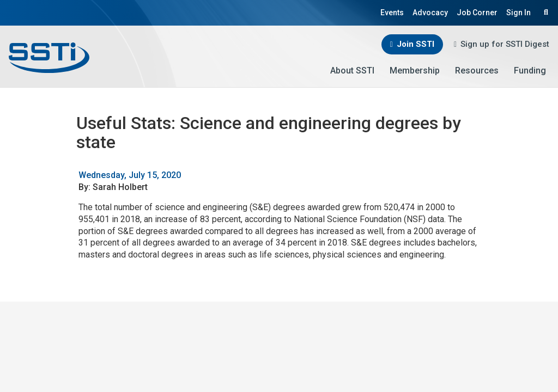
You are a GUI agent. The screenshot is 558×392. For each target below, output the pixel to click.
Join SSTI (416, 44)
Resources (477, 71)
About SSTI (352, 71)
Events (392, 13)
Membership (415, 71)
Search (544, 12)
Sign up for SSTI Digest (505, 44)
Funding (530, 71)
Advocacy (430, 13)
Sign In (518, 13)
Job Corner (477, 13)
